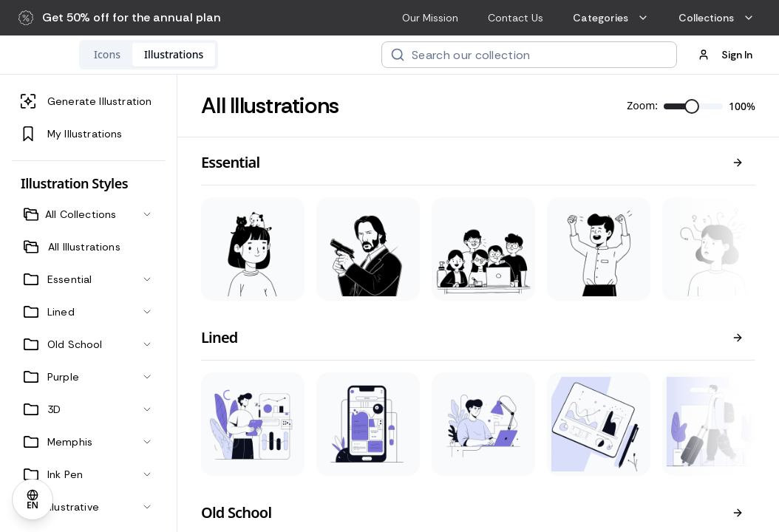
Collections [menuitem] (717, 18)
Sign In (725, 55)
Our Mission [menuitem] (430, 18)
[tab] (203, 55)
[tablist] (245, 55)
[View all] (738, 163)
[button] (120, 18)
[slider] (692, 106)
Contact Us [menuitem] (516, 18)
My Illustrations (72, 134)
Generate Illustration (86, 101)
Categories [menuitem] (611, 18)
